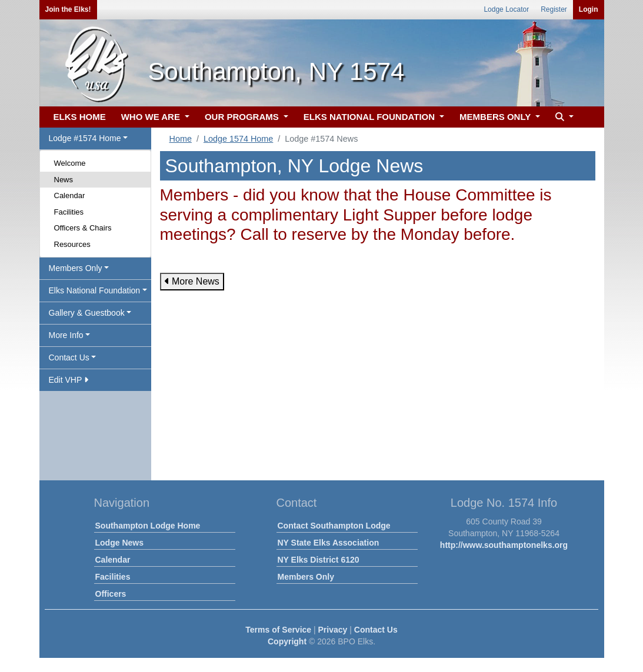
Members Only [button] (76, 268)
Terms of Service (278, 630)
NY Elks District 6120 (319, 560)
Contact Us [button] (69, 357)
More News (192, 281)
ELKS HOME (80, 117)
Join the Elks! (68, 9)
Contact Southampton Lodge (334, 526)
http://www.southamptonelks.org (504, 545)
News (64, 180)
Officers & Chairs (83, 228)
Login (589, 9)
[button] (563, 117)
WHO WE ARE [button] (152, 117)
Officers (111, 594)
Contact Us (376, 630)
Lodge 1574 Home (238, 139)
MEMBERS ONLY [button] (496, 117)
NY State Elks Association (329, 543)
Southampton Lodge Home (148, 526)
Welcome (70, 163)
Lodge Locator (506, 9)
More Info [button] (66, 335)
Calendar (70, 195)
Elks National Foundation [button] (95, 290)
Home (181, 139)
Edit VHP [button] (69, 380)
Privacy (333, 630)
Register (554, 9)
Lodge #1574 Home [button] (85, 138)
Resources (72, 244)
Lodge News (119, 543)
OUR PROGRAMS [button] (243, 117)
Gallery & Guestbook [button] (87, 313)
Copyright (287, 641)
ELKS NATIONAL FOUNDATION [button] (371, 117)
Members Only (306, 577)
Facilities (69, 212)
